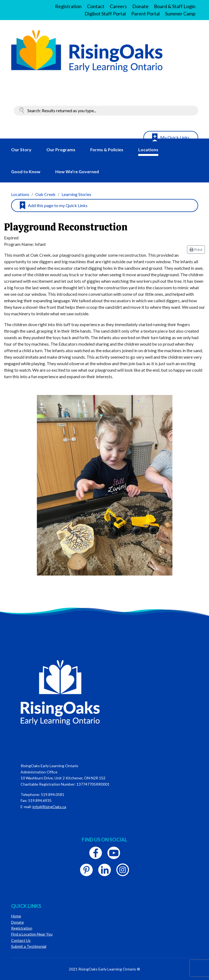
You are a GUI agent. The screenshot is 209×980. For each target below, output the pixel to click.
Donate (140, 6)
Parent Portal (145, 14)
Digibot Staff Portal (105, 14)
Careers (118, 6)
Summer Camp (180, 14)
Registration (68, 6)
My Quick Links (175, 137)
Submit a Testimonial (29, 946)
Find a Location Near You (32, 934)
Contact (96, 6)
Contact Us (21, 940)
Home (16, 916)
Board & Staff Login (175, 6)
